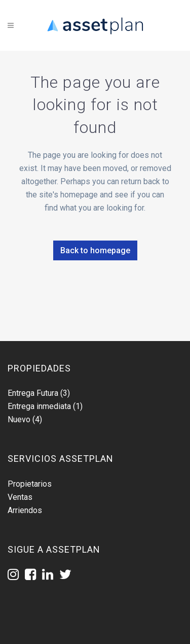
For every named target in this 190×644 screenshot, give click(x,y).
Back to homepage (95, 250)
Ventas (20, 497)
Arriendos (25, 510)
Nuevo (19, 419)
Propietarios (30, 484)
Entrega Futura (33, 393)
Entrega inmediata (39, 406)
